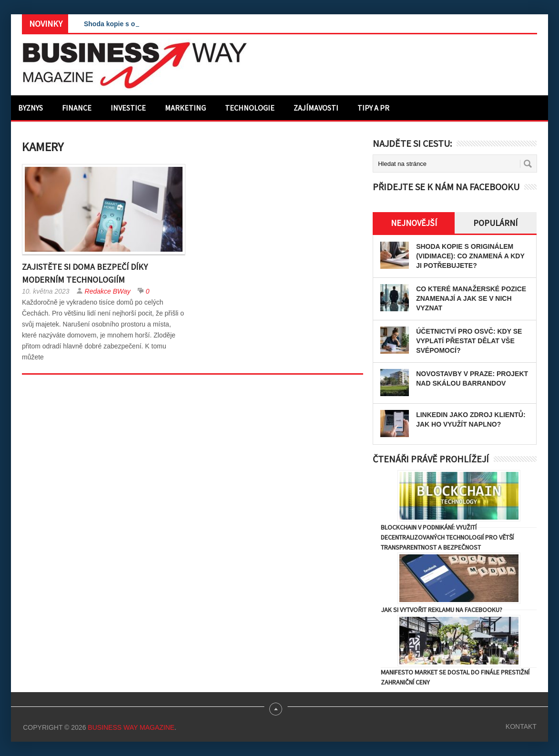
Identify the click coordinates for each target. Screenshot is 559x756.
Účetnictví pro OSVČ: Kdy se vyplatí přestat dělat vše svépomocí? (469, 341)
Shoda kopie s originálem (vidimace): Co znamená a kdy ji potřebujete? (470, 256)
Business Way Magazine (131, 727)
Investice (128, 108)
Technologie (250, 108)
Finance (77, 108)
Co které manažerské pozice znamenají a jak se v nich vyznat (471, 298)
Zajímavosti (316, 108)
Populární (495, 223)
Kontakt (521, 726)
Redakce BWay (108, 291)
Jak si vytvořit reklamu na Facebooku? (442, 610)
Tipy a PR (373, 108)
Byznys (30, 108)
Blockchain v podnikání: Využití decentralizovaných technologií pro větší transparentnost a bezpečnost (447, 537)
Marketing (185, 108)
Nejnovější (414, 223)
